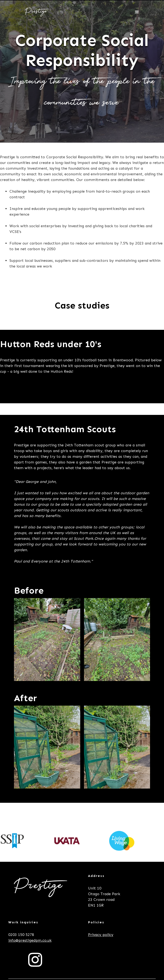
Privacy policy (101, 935)
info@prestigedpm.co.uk (30, 940)
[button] (137, 12)
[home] (36, 12)
